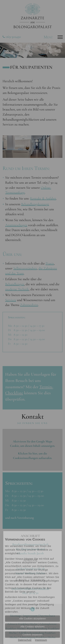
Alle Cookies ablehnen (32, 627)
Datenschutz (25, 640)
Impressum (41, 640)
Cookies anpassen (32, 635)
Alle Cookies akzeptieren (32, 619)
